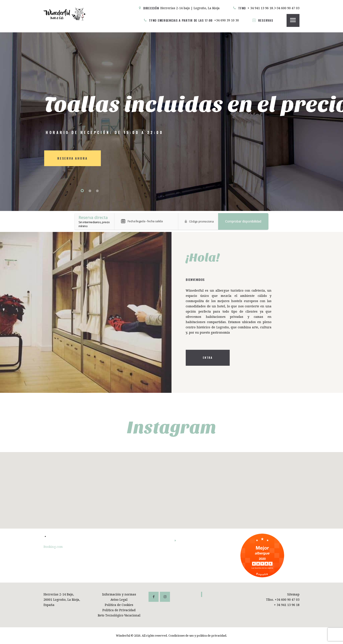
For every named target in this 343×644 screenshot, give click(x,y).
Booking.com (53, 547)
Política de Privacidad (119, 610)
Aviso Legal (119, 600)
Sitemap (293, 594)
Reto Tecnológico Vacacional (119, 615)
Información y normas (119, 594)
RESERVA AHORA (72, 158)
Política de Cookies (119, 605)
